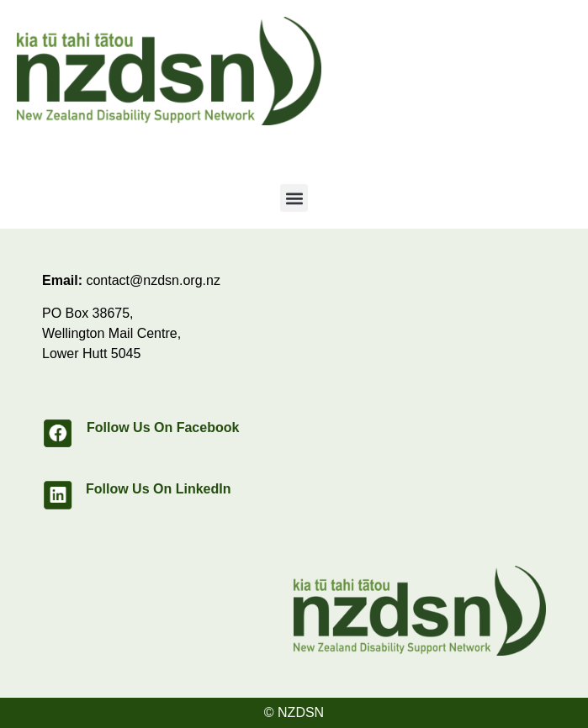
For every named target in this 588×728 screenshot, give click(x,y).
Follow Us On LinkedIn (158, 489)
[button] (294, 198)
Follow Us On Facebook (163, 427)
